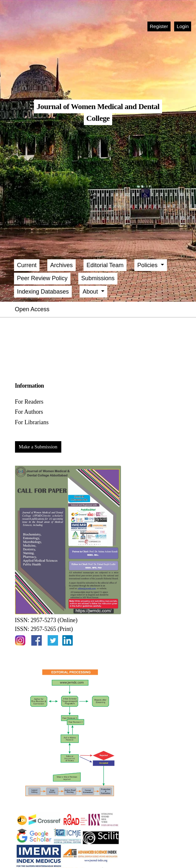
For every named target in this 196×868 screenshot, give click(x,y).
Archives (61, 265)
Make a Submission (38, 447)
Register (159, 26)
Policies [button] (148, 265)
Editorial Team (105, 265)
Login (183, 26)
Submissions (98, 278)
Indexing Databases (43, 292)
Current (27, 265)
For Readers (29, 402)
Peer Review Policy (42, 278)
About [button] (91, 292)
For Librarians (32, 422)
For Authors (29, 412)
